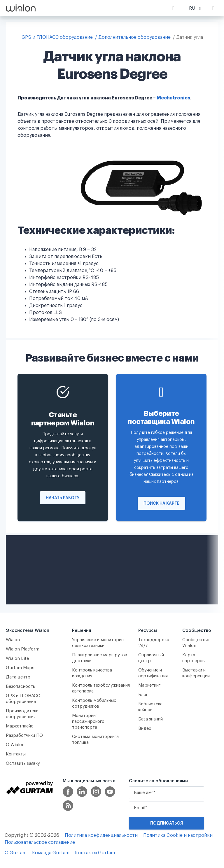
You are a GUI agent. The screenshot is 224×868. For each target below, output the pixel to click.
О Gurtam (16, 853)
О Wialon (15, 745)
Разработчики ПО (24, 735)
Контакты (16, 754)
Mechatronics (173, 98)
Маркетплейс (20, 726)
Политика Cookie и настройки (178, 835)
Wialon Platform (23, 649)
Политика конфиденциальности (101, 835)
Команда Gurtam (51, 853)
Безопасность (20, 686)
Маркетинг (149, 685)
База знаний (150, 719)
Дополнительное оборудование (134, 37)
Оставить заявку (23, 763)
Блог (143, 695)
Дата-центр (18, 677)
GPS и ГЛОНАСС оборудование (57, 37)
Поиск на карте (161, 504)
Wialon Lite (17, 659)
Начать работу (63, 498)
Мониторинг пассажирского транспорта (88, 721)
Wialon (13, 640)
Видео (145, 728)
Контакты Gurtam (95, 853)
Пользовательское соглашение (40, 842)
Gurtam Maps (20, 668)
